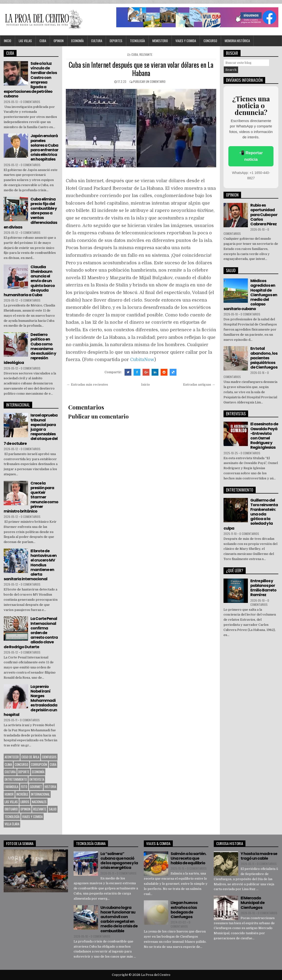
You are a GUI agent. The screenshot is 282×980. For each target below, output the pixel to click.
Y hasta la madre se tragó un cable (259, 856)
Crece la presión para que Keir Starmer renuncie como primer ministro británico (31, 497)
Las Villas (25, 41)
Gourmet (36, 787)
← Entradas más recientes (88, 385)
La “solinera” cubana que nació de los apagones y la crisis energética (119, 861)
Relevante (146, 54)
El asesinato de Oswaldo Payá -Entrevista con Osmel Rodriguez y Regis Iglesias (264, 436)
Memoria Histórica (237, 41)
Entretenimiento (16, 779)
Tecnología (137, 41)
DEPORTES (116, 41)
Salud (53, 809)
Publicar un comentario (149, 81)
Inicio (8, 41)
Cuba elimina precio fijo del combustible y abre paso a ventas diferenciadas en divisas (30, 213)
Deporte (24, 772)
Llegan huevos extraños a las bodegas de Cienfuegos (184, 910)
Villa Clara (12, 824)
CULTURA (97, 41)
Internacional (40, 794)
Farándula (11, 787)
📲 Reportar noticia (251, 156)
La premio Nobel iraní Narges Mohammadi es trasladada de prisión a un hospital (30, 701)
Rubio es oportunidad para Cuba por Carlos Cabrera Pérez (264, 215)
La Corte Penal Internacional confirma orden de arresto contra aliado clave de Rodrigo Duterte (31, 633)
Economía (77, 41)
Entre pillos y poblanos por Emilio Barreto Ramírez (263, 588)
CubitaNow (142, 360)
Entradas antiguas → (199, 385)
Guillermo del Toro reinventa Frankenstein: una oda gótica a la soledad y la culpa (251, 514)
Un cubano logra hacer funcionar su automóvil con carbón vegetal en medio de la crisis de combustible (119, 919)
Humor (9, 794)
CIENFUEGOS (49, 757)
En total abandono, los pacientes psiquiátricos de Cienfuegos (264, 358)
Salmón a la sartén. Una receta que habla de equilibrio (188, 858)
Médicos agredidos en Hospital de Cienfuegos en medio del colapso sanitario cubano (250, 295)
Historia (50, 787)
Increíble (22, 794)
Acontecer (12, 757)
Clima (8, 764)
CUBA (43, 41)
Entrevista (37, 779)
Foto (24, 787)
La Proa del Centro (156, 975)
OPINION (59, 41)
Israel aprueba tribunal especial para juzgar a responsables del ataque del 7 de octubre (31, 429)
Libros (25, 802)
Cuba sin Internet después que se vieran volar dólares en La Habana (141, 69)
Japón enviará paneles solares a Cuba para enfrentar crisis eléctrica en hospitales (44, 147)
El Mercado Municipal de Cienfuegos (253, 903)
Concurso (210, 41)
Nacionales (39, 802)
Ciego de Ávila (30, 757)
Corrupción (39, 764)
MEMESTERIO (160, 41)
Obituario (11, 809)
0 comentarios (30, 102)
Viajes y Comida (186, 41)
